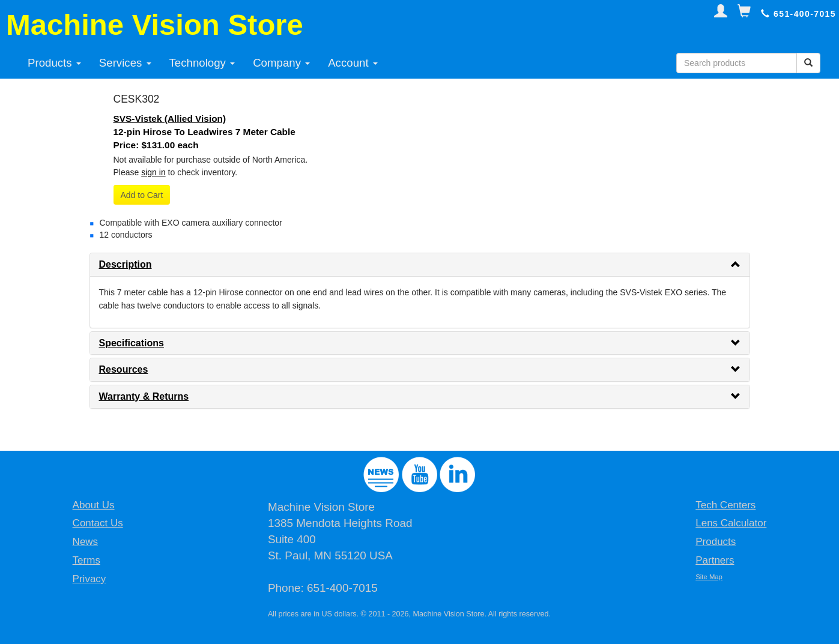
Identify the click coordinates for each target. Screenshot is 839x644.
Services (125, 63)
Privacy (89, 579)
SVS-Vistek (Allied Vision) (170, 119)
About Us (94, 505)
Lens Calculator (731, 523)
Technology (202, 63)
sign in (153, 172)
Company (281, 63)
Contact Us (98, 523)
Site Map (709, 577)
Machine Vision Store (155, 25)
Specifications (132, 343)
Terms (86, 560)
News (86, 542)
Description (126, 264)
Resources (124, 369)
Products (54, 63)
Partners (715, 560)
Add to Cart (142, 195)
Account (353, 63)
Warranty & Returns (144, 396)
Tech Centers (725, 505)
